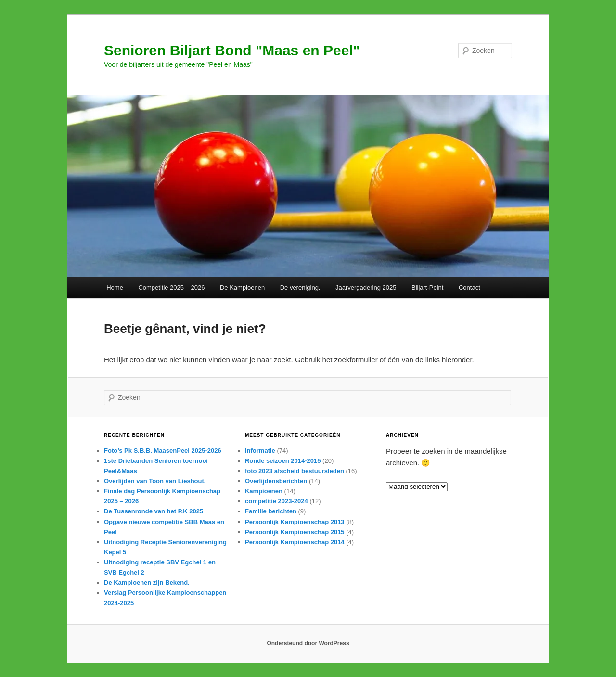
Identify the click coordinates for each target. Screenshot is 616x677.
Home (115, 287)
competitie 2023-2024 (276, 501)
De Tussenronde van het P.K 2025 (154, 511)
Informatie (260, 451)
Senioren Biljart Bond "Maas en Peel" (232, 50)
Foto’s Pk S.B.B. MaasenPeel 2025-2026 (163, 451)
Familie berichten (271, 511)
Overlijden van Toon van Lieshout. (155, 481)
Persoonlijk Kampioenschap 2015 (295, 532)
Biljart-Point (427, 287)
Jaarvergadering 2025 (366, 287)
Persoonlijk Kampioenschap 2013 (295, 522)
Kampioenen (264, 491)
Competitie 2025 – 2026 (171, 287)
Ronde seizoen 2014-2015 (283, 461)
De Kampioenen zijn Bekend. (147, 582)
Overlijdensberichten (276, 481)
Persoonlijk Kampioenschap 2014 (295, 542)
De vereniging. (300, 287)
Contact (469, 287)
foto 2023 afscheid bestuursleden (295, 471)
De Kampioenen (242, 287)
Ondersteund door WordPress (308, 643)
